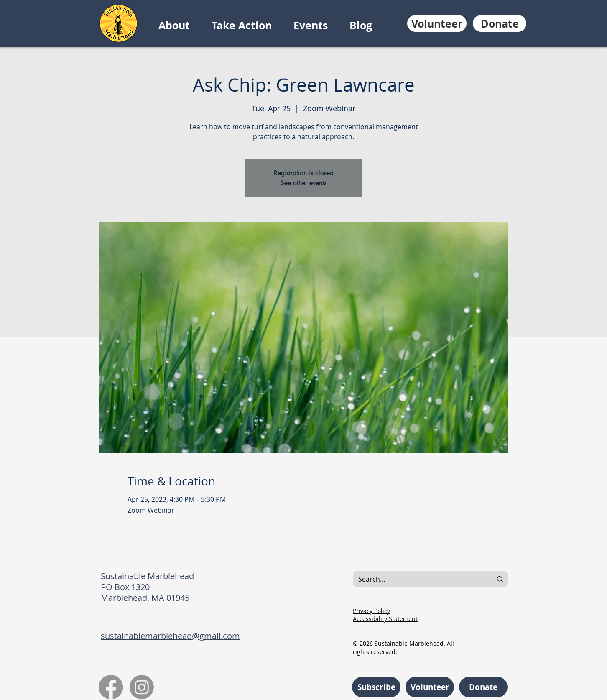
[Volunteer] (437, 23)
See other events (303, 183)
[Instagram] (142, 687)
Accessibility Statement (385, 619)
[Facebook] (111, 687)
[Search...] (416, 579)
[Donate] (500, 23)
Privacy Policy (371, 611)
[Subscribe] (376, 687)
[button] (181, 26)
